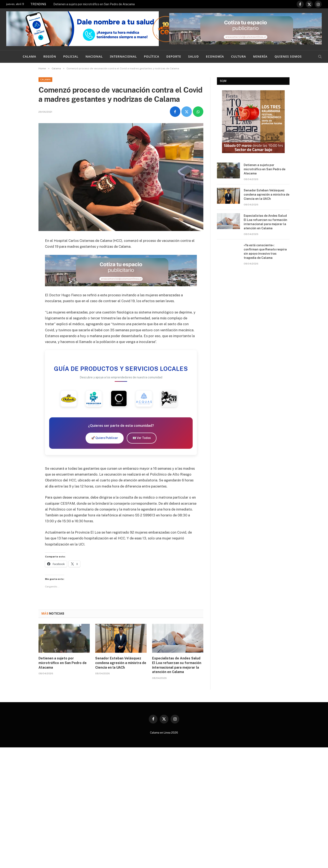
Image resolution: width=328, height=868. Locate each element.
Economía (215, 56)
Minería (260, 56)
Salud (194, 56)
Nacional (94, 56)
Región (50, 56)
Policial (71, 56)
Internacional (123, 56)
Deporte (174, 56)
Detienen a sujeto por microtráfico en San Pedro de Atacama (94, 4)
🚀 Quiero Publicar (105, 438)
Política (152, 56)
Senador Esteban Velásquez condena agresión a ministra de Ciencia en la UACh (121, 663)
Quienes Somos (288, 56)
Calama (30, 56)
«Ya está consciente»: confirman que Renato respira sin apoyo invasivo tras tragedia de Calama (265, 252)
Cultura (239, 56)
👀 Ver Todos (142, 438)
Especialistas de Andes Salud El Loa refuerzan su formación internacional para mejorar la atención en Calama (177, 665)
